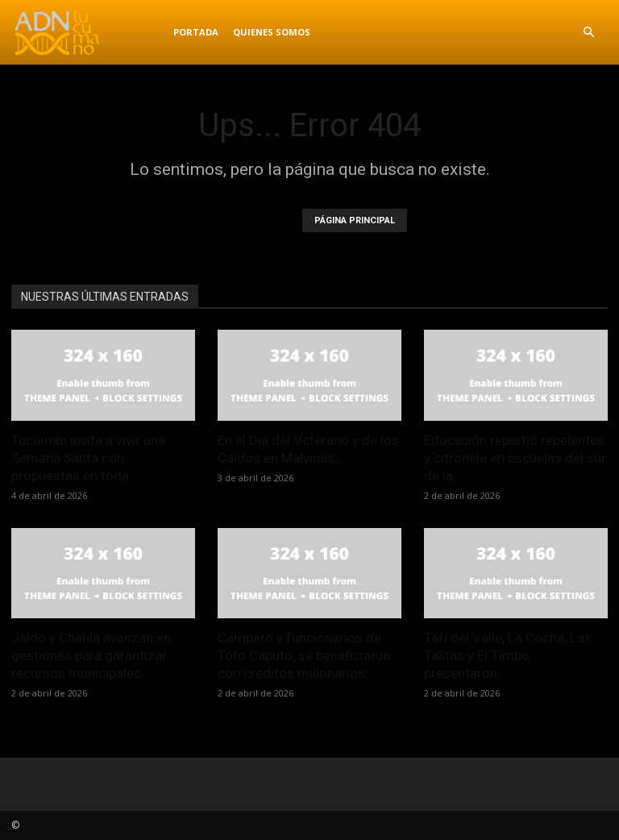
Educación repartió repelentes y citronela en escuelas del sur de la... (515, 458)
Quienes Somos (272, 32)
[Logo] (89, 32)
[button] (588, 33)
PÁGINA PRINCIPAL (355, 220)
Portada (196, 32)
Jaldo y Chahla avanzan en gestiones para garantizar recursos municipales (91, 655)
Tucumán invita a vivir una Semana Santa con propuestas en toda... (88, 458)
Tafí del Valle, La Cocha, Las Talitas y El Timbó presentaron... (508, 655)
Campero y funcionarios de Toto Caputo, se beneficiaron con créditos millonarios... (304, 655)
